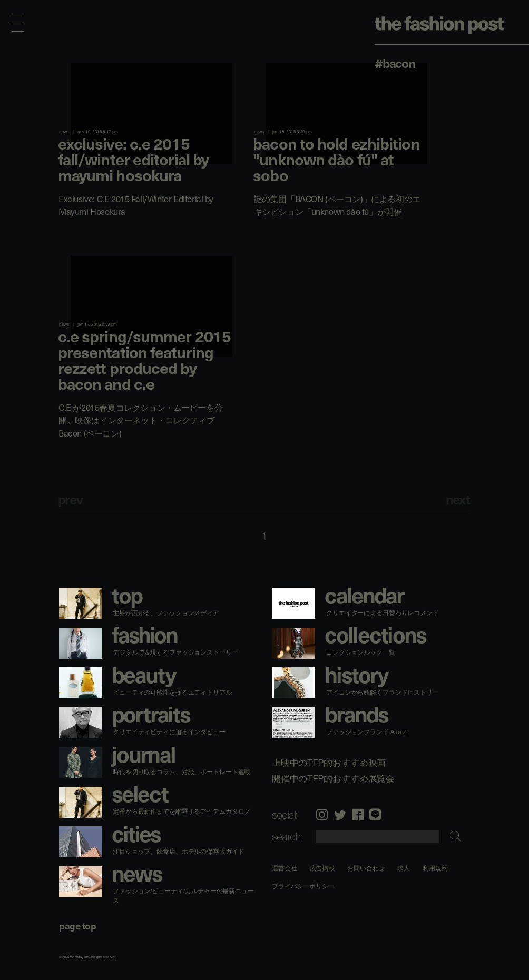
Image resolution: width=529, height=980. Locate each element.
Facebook (358, 815)
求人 (404, 868)
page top (77, 925)
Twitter (340, 815)
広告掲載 (322, 868)
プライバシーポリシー (303, 886)
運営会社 (285, 868)
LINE (375, 815)
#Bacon (395, 63)
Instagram (322, 815)
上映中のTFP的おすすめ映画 (329, 763)
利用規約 (435, 868)
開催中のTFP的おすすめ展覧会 (333, 778)
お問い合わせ (366, 868)
